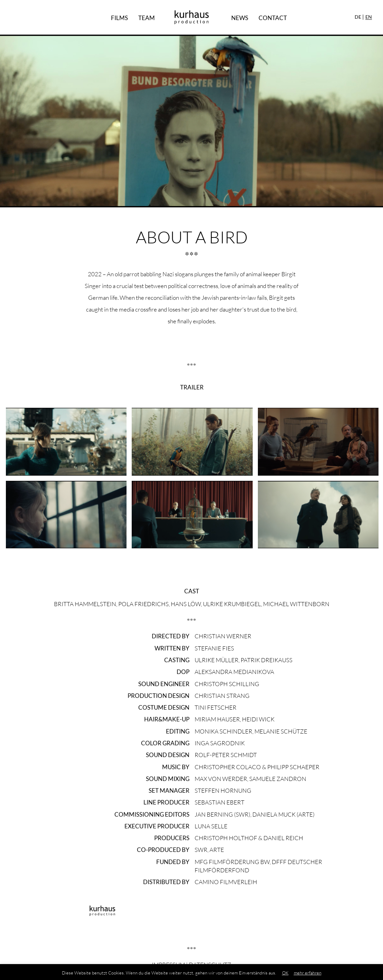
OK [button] (285, 973)
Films (119, 18)
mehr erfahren (308, 973)
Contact (273, 18)
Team (147, 18)
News (240, 18)
